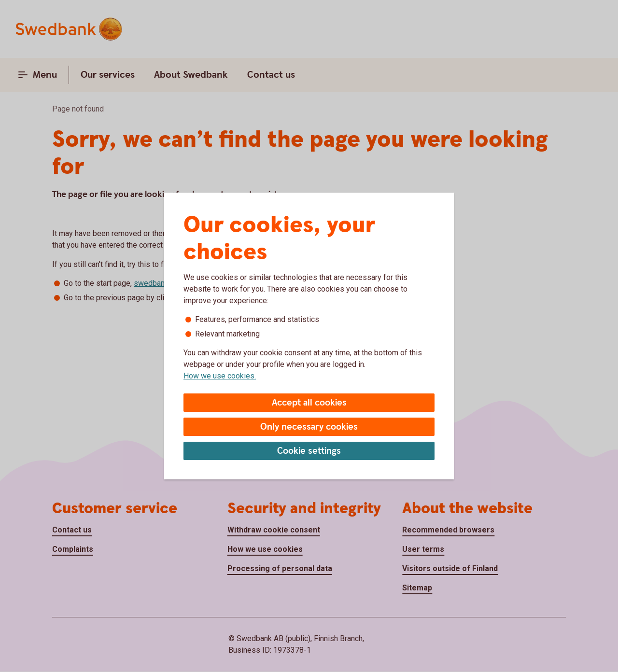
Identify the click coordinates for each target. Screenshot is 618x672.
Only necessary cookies (309, 427)
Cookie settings (309, 451)
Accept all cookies (309, 403)
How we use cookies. (220, 376)
